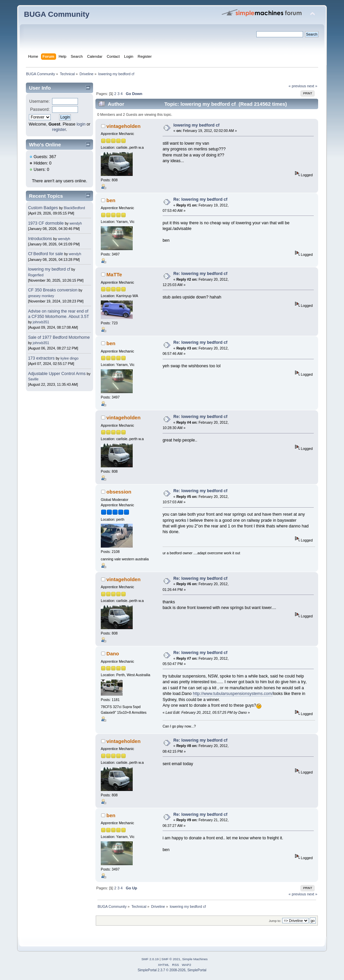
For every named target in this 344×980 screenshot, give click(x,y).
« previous (297, 86)
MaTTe (114, 274)
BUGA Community (57, 14)
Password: (40, 109)
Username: (39, 101)
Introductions (40, 239)
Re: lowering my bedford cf (200, 199)
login (81, 124)
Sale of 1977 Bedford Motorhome (59, 337)
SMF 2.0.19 (150, 959)
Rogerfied (36, 275)
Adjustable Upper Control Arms (57, 374)
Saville (33, 379)
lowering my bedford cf (49, 269)
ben (111, 200)
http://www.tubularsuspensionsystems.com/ (233, 694)
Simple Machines (195, 959)
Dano (113, 654)
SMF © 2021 (171, 959)
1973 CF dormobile (46, 223)
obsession (119, 492)
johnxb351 (41, 322)
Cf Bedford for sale (45, 254)
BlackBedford (74, 208)
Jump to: (275, 921)
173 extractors (41, 358)
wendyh (76, 223)
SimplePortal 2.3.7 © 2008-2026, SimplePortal (172, 970)
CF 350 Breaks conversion (53, 290)
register (59, 130)
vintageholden (123, 126)
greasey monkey (41, 296)
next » (312, 86)
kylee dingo (70, 358)
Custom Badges (43, 208)
